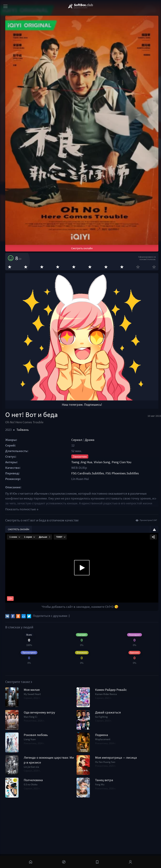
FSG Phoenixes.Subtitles (122, 473)
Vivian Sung (102, 462)
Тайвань (23, 430)
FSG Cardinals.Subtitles (88, 473)
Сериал (77, 440)
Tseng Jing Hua (82, 462)
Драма (90, 440)
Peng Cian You (121, 462)
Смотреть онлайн (82, 248)
